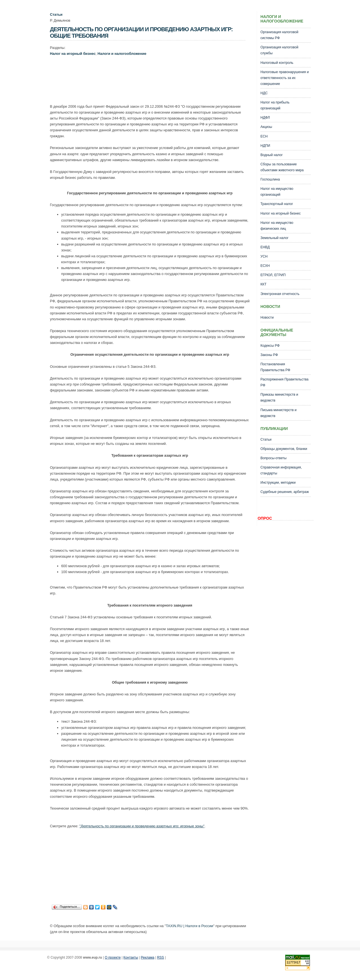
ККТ (264, 284)
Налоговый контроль (277, 63)
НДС (264, 93)
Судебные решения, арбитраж (285, 492)
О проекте (113, 958)
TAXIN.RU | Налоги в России (190, 926)
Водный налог (272, 155)
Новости (267, 317)
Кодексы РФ (270, 346)
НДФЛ (265, 118)
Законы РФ (269, 355)
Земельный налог (274, 238)
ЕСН (264, 136)
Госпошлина (270, 179)
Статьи (56, 14)
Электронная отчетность (280, 294)
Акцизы (266, 127)
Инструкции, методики (278, 483)
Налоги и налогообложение (122, 54)
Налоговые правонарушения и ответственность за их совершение (285, 78)
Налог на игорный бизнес (73, 54)
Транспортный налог (277, 204)
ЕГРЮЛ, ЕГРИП (273, 275)
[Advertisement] (152, 81)
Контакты (131, 958)
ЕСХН (265, 266)
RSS (160, 958)
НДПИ (265, 146)
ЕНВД (265, 247)
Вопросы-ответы (274, 458)
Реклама (148, 958)
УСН (264, 256)
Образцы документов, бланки (284, 449)
